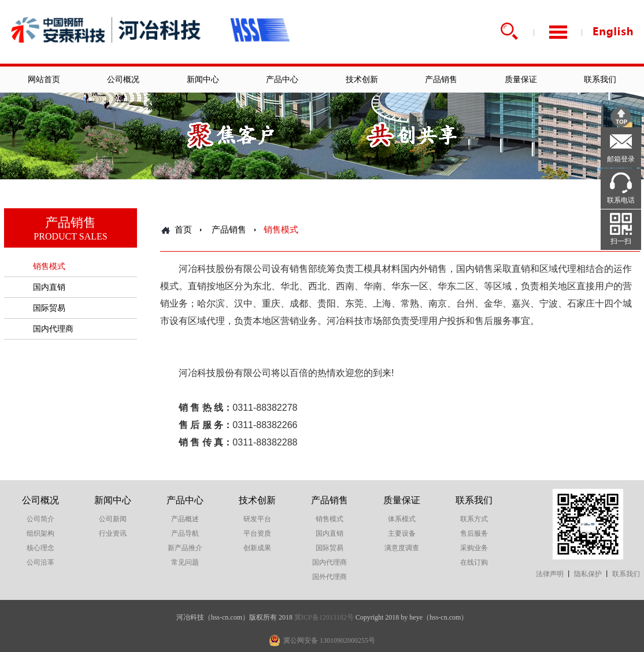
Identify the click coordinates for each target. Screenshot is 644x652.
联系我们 (600, 80)
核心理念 (40, 548)
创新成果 (257, 548)
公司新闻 (113, 519)
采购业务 (474, 548)
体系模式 (402, 519)
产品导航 (185, 533)
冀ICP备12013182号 (324, 617)
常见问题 (185, 562)
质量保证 (521, 80)
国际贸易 (49, 308)
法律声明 (550, 574)
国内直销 (49, 287)
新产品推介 (185, 548)
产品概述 (185, 519)
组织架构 (40, 533)
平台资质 (257, 533)
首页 (183, 230)
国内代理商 (53, 329)
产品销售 (441, 80)
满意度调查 (402, 548)
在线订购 (474, 562)
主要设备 (402, 533)
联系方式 (474, 519)
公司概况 (123, 80)
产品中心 (282, 80)
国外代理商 (330, 577)
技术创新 (362, 80)
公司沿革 (40, 562)
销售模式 (49, 266)
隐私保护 (588, 574)
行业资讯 (113, 533)
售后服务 (474, 533)
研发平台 (257, 519)
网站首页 (44, 80)
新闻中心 (203, 80)
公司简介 (40, 519)
